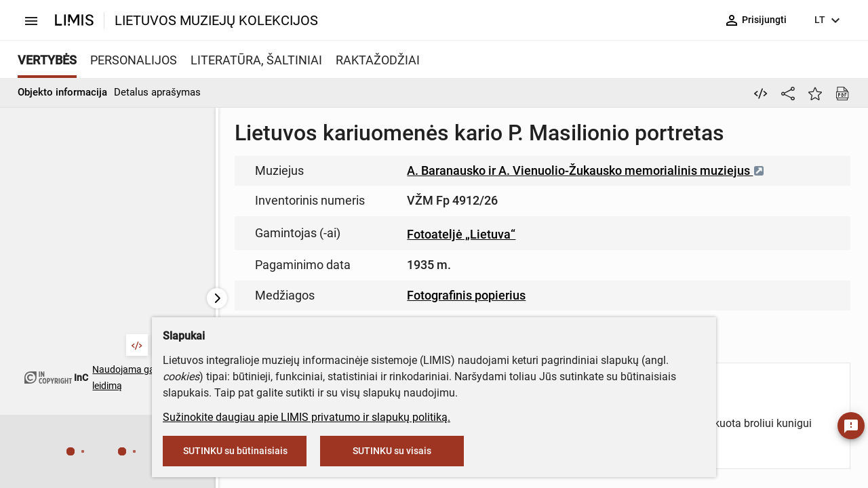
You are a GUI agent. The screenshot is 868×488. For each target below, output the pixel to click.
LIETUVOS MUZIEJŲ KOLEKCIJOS (216, 20)
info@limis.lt (408, 285)
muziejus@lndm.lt (503, 198)
